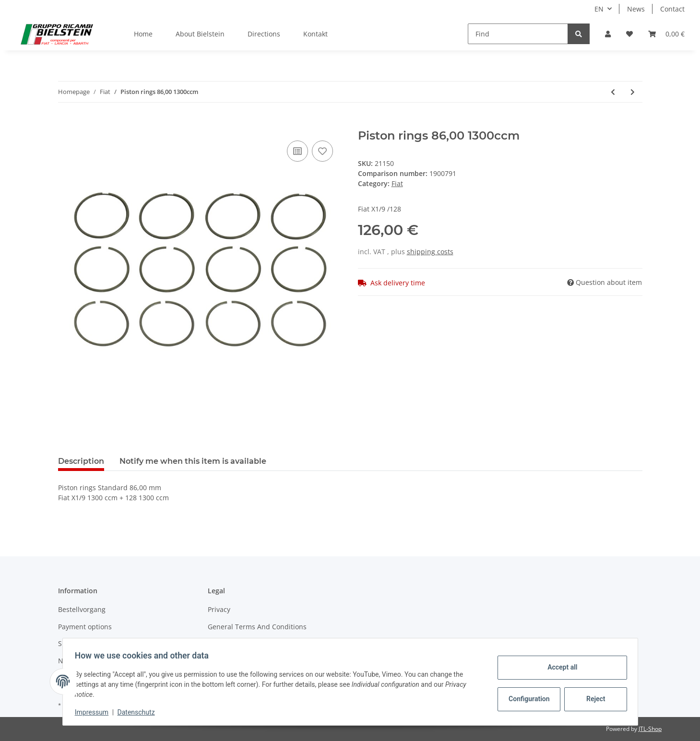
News (636, 9)
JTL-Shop (650, 729)
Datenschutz (139, 712)
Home (143, 34)
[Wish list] (629, 34)
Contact (672, 9)
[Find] (518, 34)
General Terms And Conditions (257, 627)
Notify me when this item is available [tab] (193, 461)
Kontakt (315, 34)
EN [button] (599, 9)
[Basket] (666, 34)
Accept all (559, 667)
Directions (264, 34)
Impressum (95, 712)
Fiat (397, 183)
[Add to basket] (66, 124)
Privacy (219, 609)
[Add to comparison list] (297, 151)
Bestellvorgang (82, 609)
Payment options (85, 627)
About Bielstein (200, 34)
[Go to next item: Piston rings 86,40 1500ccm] (633, 92)
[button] (608, 34)
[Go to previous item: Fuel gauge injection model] (613, 92)
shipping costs (430, 252)
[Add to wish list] (322, 151)
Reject (593, 699)
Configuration (527, 699)
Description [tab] (81, 461)
